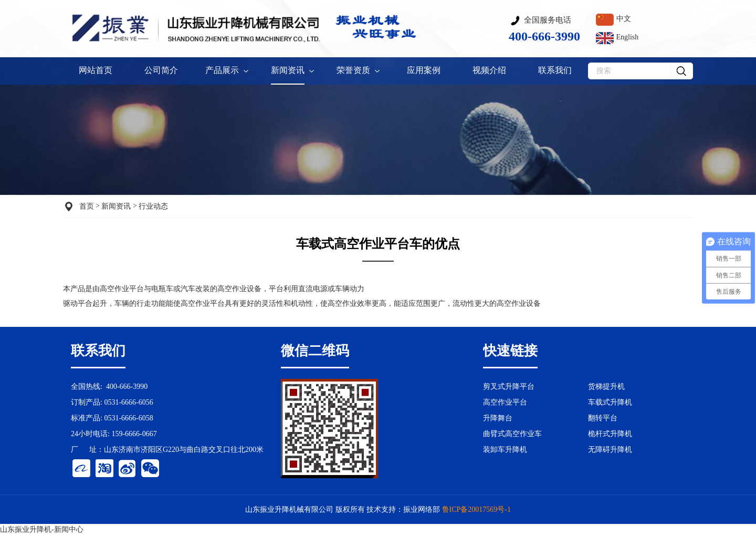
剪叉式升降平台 (509, 386)
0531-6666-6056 (128, 402)
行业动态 (153, 206)
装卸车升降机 (505, 450)
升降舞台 (498, 418)
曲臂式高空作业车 (512, 434)
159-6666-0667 (134, 434)
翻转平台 (603, 418)
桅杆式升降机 (610, 434)
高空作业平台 (203, 303)
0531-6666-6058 (128, 418)
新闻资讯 (116, 206)
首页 (87, 206)
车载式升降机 (610, 402)
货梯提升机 (606, 386)
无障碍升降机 (610, 450)
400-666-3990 (127, 386)
